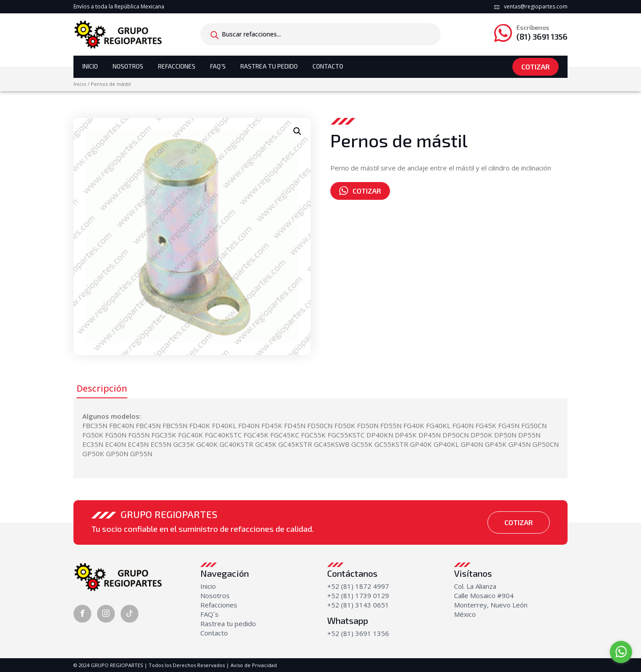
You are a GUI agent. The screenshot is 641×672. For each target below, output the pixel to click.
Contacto (328, 66)
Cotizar (536, 67)
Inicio (90, 66)
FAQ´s (209, 614)
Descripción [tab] (102, 388)
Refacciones (177, 66)
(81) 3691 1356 (542, 33)
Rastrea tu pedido (228, 623)
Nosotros (128, 66)
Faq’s (218, 66)
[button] (297, 131)
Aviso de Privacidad (254, 665)
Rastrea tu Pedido (269, 66)
